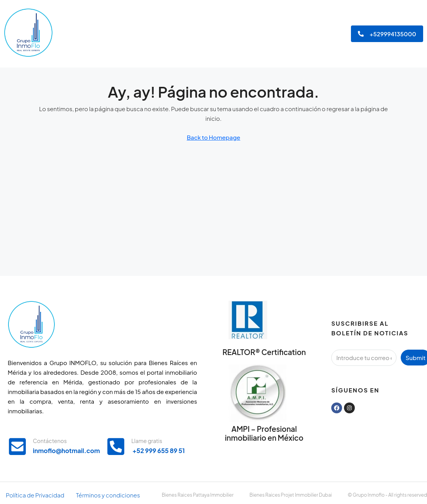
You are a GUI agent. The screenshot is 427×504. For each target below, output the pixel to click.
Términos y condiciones (108, 495)
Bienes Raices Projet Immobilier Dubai (291, 495)
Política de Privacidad (35, 495)
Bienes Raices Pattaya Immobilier (198, 495)
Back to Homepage (214, 137)
